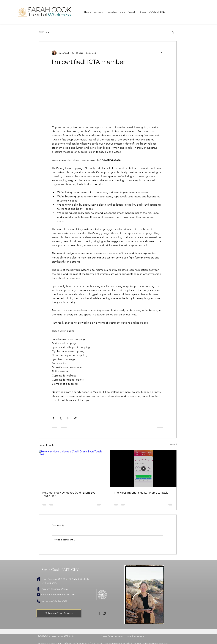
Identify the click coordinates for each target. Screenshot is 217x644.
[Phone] (38, 601)
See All (173, 444)
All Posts (44, 32)
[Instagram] (104, 613)
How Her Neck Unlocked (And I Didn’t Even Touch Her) (70, 494)
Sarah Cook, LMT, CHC (61, 570)
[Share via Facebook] (53, 418)
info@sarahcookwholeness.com (58, 595)
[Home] (38, 579)
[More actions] (162, 53)
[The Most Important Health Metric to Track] (143, 469)
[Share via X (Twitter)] (61, 418)
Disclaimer (120, 636)
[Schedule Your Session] (59, 613)
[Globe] (38, 589)
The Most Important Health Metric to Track (141, 493)
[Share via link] (75, 418)
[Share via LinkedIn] (68, 418)
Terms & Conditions (135, 636)
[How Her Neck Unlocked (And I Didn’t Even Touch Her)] (72, 469)
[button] (98, 12)
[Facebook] (100, 613)
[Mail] (38, 595)
